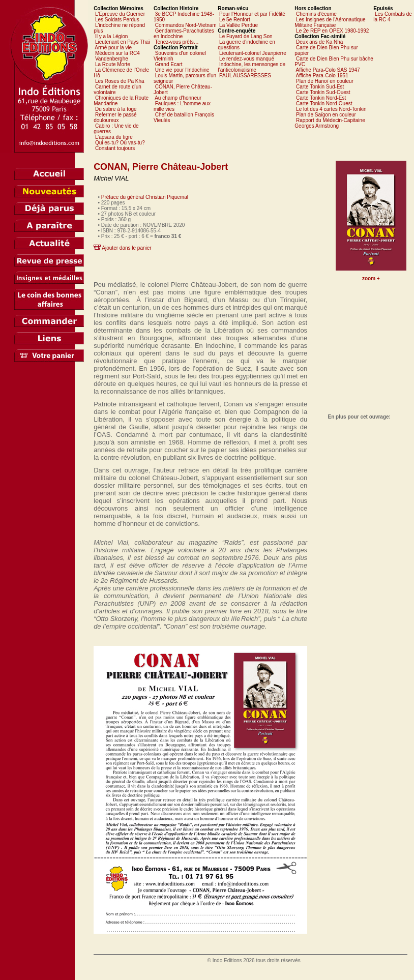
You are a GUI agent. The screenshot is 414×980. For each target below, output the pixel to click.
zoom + (371, 278)
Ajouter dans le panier (126, 248)
